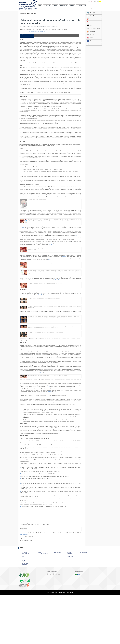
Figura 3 (51, 244)
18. (21, 491)
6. (20, 455)
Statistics (52, 35)
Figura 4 (64, 257)
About (23, 556)
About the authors (39, 35)
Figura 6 (57, 280)
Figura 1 (64, 196)
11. (20, 471)
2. (20, 441)
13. (20, 476)
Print (89, 25)
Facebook (90, 41)
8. (20, 460)
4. (20, 447)
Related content (68, 35)
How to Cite (91, 31)
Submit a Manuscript (42, 555)
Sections (24, 560)
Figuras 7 (40, 295)
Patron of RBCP (25, 563)
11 (76, 313)
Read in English (91, 16)
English (90, 1)
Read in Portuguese (92, 13)
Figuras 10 (50, 392)
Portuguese (97, 1)
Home (40, 6)
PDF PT (90, 19)
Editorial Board (25, 559)
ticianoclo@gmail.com (24, 534)
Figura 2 (53, 216)
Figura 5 (50, 259)
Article (22, 35)
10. (20, 467)
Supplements (70, 556)
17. (20, 487)
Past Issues (70, 555)
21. (20, 503)
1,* (31, 29)
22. (20, 507)
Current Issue (70, 553)
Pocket (90, 38)
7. (20, 457)
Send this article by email (93, 28)
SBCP (23, 555)
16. (20, 483)
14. (20, 479)
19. (20, 495)
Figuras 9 (72, 313)
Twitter (90, 44)
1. (20, 438)
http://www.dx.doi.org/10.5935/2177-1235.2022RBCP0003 (32, 32)
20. (20, 499)
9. (20, 464)
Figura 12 (41, 372)
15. (20, 481)
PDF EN (90, 22)
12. (20, 474)
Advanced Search (81, 6)
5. (20, 451)
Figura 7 (48, 386)
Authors (55, 6)
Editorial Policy (63, 6)
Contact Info (24, 565)
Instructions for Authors (42, 553)
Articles (72, 6)
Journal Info (47, 6)
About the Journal (26, 553)
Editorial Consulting (26, 558)
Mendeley (90, 35)
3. (20, 445)
